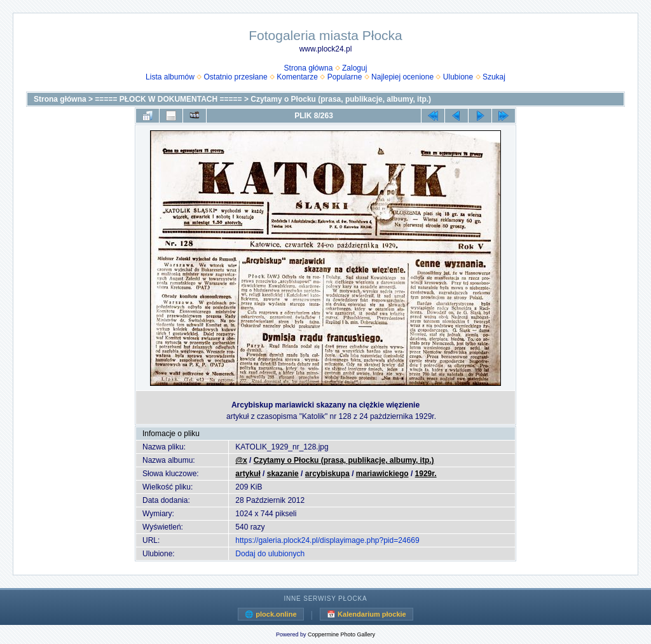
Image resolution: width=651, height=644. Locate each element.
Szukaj (494, 77)
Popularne (345, 77)
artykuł (248, 474)
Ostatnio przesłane (236, 77)
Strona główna (309, 68)
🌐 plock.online (271, 614)
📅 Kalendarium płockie (367, 614)
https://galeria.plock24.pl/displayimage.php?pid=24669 (327, 540)
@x (241, 460)
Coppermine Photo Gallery (341, 634)
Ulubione (458, 77)
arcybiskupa (327, 474)
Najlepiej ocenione (402, 77)
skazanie (283, 474)
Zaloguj (354, 68)
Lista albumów (170, 77)
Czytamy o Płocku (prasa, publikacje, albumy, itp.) (341, 99)
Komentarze (297, 77)
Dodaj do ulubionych (270, 554)
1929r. (426, 474)
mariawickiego (382, 474)
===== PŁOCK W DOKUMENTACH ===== (168, 99)
